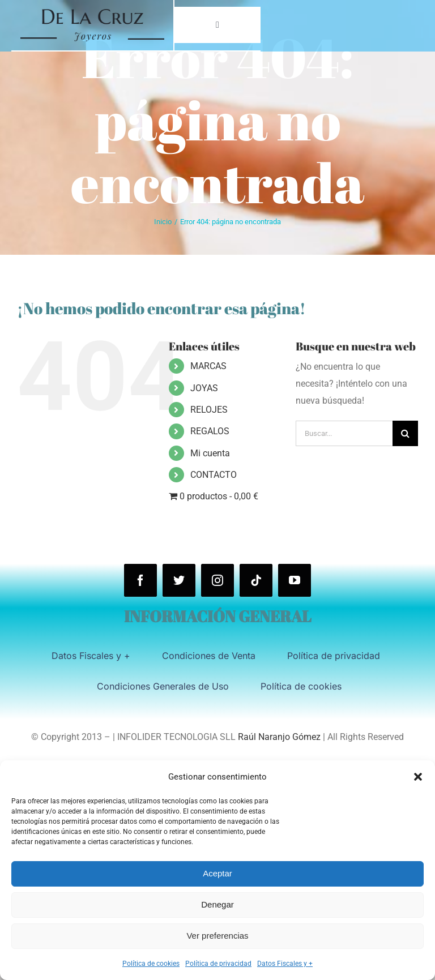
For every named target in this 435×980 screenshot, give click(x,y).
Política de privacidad (218, 964)
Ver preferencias (217, 936)
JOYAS (204, 388)
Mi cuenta (210, 453)
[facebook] (140, 580)
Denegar (217, 904)
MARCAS (208, 366)
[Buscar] (405, 433)
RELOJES (209, 410)
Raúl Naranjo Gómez (279, 737)
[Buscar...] (344, 433)
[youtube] (295, 580)
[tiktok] (256, 580)
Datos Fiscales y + (285, 964)
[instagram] (217, 580)
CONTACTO (214, 475)
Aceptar (217, 873)
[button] (418, 777)
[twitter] (179, 580)
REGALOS (210, 431)
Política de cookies (151, 964)
